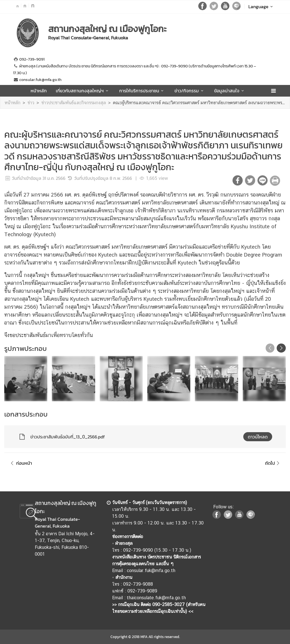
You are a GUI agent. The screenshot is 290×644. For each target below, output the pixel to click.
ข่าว (31, 103)
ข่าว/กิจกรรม (190, 91)
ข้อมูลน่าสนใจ (230, 91)
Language (262, 7)
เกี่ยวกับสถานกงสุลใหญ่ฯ (83, 91)
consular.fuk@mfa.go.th (151, 571)
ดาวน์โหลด (258, 437)
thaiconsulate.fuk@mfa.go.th (156, 598)
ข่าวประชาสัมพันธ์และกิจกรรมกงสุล (74, 103)
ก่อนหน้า (20, 463)
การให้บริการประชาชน (142, 91)
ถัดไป (273, 463)
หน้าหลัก (39, 91)
